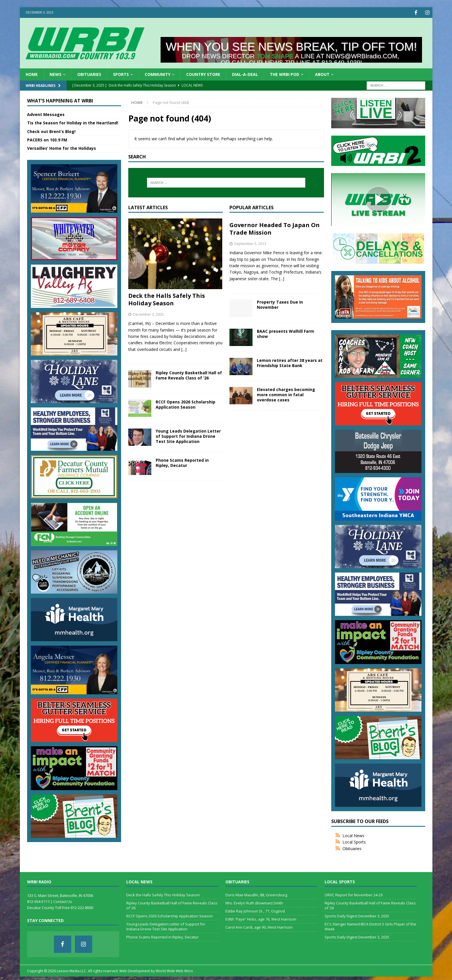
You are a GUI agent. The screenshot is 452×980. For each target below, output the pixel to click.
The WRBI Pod (285, 74)
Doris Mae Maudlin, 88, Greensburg (256, 894)
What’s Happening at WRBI (60, 100)
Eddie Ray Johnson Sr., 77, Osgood (255, 910)
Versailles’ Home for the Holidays (62, 148)
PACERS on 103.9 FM (47, 139)
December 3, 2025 (148, 314)
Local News (353, 835)
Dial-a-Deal (245, 74)
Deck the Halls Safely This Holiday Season (167, 299)
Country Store (203, 74)
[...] (184, 349)
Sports (121, 74)
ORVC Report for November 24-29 (354, 894)
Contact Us (63, 901)
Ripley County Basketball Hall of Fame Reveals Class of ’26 (189, 375)
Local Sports (354, 841)
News (55, 74)
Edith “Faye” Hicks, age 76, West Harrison (261, 919)
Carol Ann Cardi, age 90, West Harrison (259, 927)
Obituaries (89, 74)
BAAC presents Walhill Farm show (286, 333)
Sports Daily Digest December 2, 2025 (357, 936)
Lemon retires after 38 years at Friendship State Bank (290, 362)
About (322, 74)
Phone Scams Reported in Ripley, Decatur (182, 462)
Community (158, 74)
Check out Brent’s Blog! (51, 131)
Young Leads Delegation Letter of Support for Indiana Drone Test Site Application (188, 436)
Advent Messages (46, 114)
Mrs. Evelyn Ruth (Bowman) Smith (254, 902)
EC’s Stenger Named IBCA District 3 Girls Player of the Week (370, 926)
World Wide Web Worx (174, 970)
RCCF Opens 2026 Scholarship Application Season (185, 404)
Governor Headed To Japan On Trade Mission (275, 228)
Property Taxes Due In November (280, 304)
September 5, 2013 (250, 243)
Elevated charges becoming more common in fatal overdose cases (286, 394)
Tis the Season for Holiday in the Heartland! (73, 122)
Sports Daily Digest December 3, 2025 (357, 915)
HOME (32, 74)
